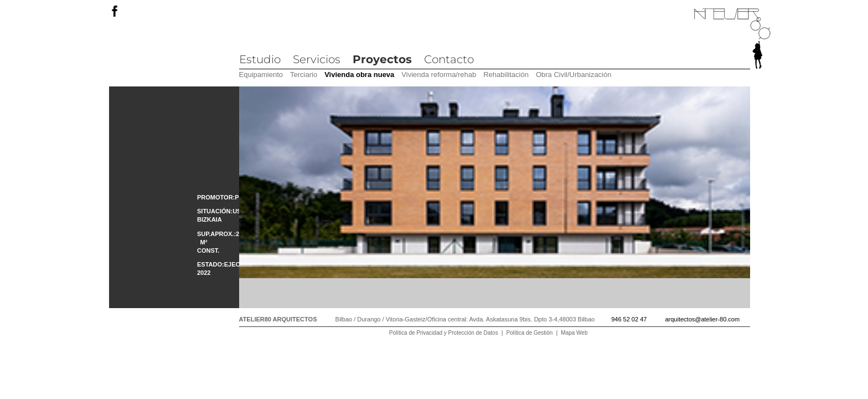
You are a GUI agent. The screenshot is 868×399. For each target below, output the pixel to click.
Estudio (260, 59)
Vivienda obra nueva (359, 75)
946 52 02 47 (629, 319)
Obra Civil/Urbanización (574, 75)
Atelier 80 (732, 39)
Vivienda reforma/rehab (439, 75)
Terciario (304, 75)
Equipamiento (261, 75)
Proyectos (382, 59)
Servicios (317, 59)
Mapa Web (574, 333)
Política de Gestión (530, 333)
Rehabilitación (506, 75)
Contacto (449, 59)
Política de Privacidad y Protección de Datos (444, 333)
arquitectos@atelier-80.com (702, 319)
